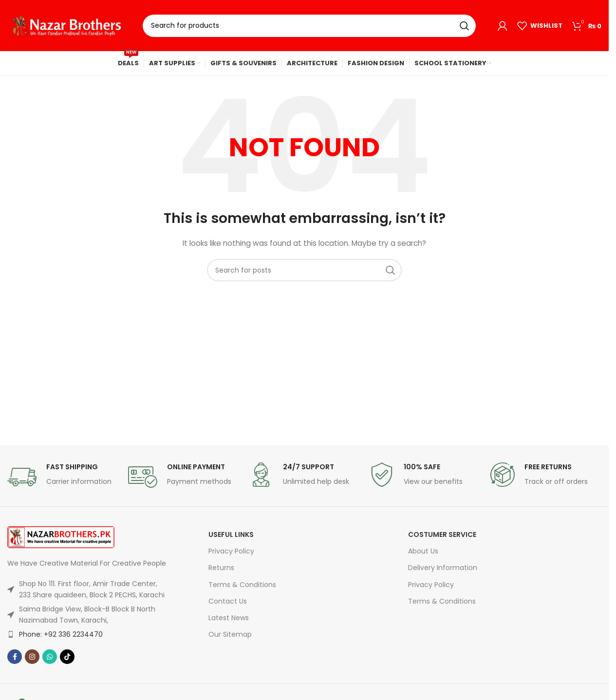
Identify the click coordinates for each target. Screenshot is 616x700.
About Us (423, 551)
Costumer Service (442, 534)
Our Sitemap (230, 634)
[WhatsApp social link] (50, 657)
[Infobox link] (63, 477)
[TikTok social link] (67, 657)
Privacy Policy (231, 551)
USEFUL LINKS (231, 534)
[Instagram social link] (32, 657)
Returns (221, 568)
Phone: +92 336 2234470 (61, 634)
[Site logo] (68, 25)
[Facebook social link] (15, 657)
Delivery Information (443, 568)
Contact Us (228, 601)
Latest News (229, 618)
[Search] (309, 26)
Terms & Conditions (242, 585)
